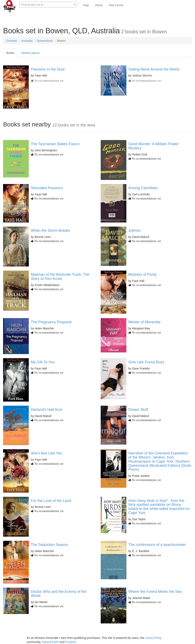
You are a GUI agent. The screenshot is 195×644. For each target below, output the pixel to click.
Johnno (134, 230)
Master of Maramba (144, 322)
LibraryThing (153, 638)
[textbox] (48, 5)
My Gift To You (43, 362)
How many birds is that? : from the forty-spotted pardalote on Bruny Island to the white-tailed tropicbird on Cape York (159, 507)
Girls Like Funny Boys (146, 362)
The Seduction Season (50, 545)
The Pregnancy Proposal (51, 322)
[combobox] (48, 5)
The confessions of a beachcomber (157, 545)
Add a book (116, 5)
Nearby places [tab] (31, 53)
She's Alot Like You (47, 453)
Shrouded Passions (47, 188)
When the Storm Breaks (50, 230)
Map (86, 5)
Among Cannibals (143, 188)
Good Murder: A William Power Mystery (154, 146)
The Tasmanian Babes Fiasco (55, 144)
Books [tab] (10, 53)
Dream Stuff (138, 410)
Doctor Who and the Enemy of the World (59, 594)
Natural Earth (50, 642)
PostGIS (71, 642)
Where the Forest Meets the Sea (155, 592)
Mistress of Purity (143, 275)
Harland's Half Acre (47, 410)
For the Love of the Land (51, 501)
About (99, 5)
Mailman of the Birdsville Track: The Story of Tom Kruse (60, 277)
